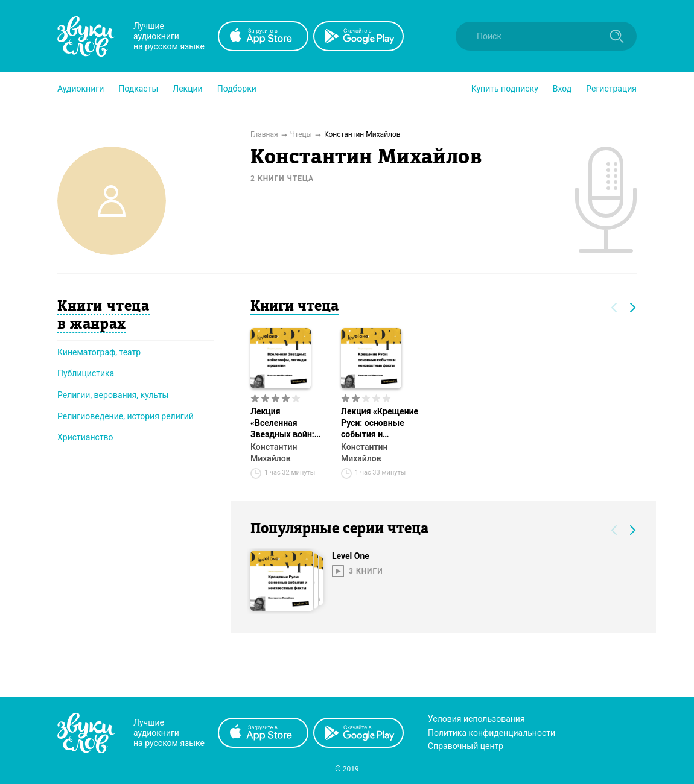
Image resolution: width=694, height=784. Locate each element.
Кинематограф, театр (99, 352)
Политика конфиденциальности (492, 733)
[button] (81, 89)
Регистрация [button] (611, 89)
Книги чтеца (294, 307)
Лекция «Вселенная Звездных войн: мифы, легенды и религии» (285, 423)
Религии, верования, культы (113, 395)
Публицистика (86, 373)
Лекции (187, 89)
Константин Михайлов (274, 453)
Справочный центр (466, 746)
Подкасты (138, 89)
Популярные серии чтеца (339, 530)
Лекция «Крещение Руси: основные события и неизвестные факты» (380, 423)
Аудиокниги (81, 89)
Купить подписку (505, 89)
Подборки (237, 89)
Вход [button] (562, 89)
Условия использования (476, 719)
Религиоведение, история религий (126, 416)
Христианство (85, 437)
